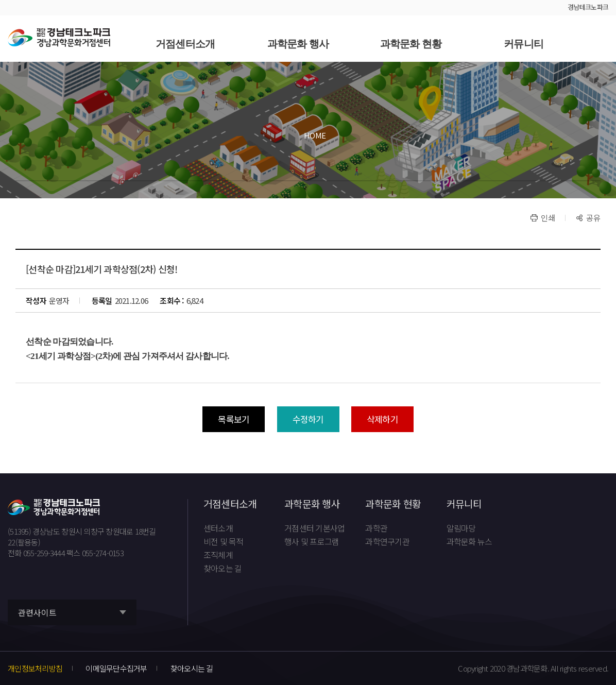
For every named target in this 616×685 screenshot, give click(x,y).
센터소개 (218, 528)
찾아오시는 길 (192, 668)
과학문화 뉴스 (469, 542)
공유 (593, 218)
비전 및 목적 (224, 542)
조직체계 (218, 555)
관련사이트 (37, 613)
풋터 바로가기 (0, 0)
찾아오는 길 (223, 569)
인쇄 (548, 218)
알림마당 (461, 528)
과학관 (376, 528)
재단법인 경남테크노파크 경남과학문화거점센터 (59, 38)
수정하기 (308, 419)
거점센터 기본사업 (314, 528)
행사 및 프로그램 (312, 542)
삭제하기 (382, 419)
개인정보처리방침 (35, 668)
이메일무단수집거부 (116, 668)
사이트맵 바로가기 (598, 39)
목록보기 (234, 419)
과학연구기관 (387, 542)
